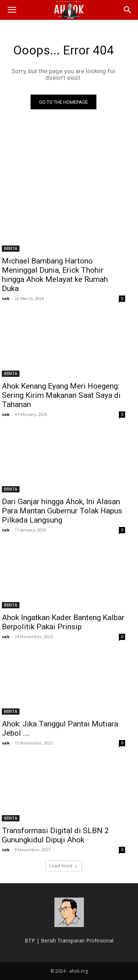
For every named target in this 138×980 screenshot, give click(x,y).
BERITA (11, 248)
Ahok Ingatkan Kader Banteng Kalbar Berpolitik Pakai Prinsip (63, 622)
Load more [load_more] (63, 866)
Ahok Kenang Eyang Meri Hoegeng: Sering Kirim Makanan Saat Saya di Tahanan (61, 395)
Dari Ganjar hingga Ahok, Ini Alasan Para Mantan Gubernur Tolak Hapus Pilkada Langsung (62, 511)
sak (6, 298)
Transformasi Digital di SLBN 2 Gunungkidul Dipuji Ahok (55, 835)
